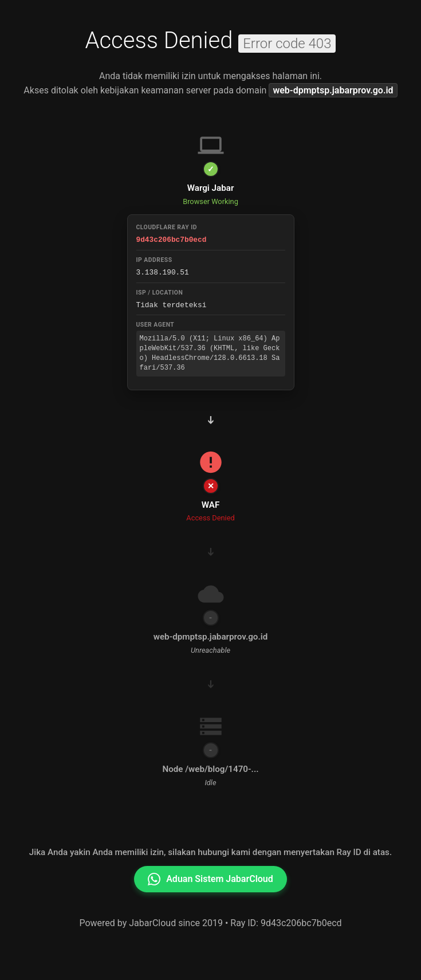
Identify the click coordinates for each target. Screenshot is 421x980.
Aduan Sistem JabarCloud (210, 877)
